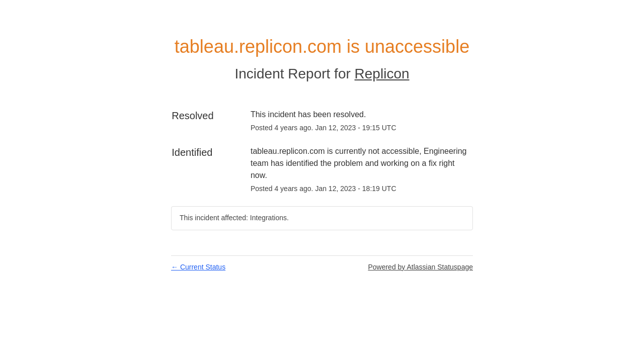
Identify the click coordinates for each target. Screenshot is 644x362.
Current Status (198, 267)
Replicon (382, 74)
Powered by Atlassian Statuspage (420, 267)
